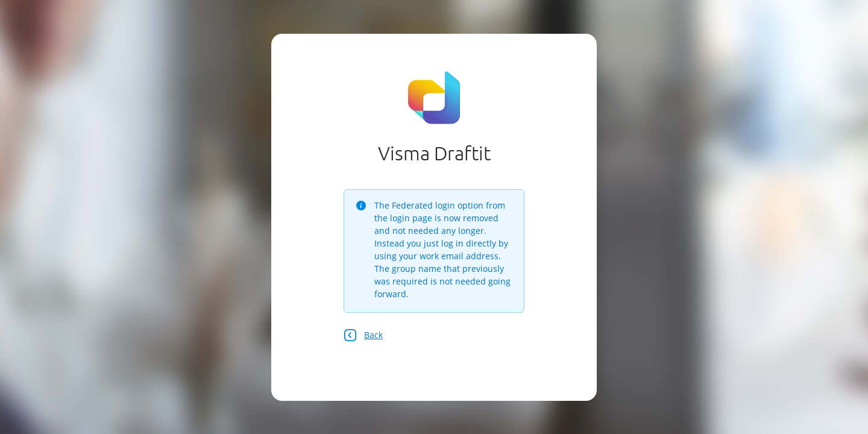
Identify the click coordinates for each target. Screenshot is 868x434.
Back (363, 335)
